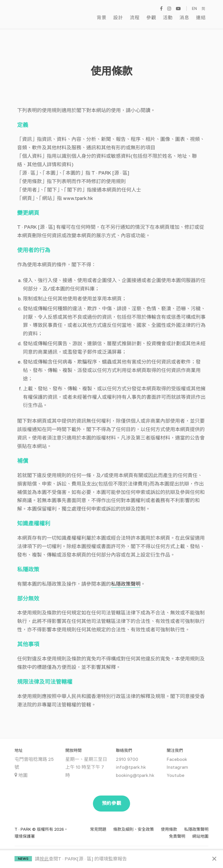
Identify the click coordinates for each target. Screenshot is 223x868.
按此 (44, 859)
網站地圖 (200, 829)
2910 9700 (127, 752)
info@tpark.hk (131, 760)
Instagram (177, 760)
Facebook (177, 752)
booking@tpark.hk (135, 768)
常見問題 (98, 822)
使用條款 (169, 822)
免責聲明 (177, 829)
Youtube (176, 768)
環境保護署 (25, 829)
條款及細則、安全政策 (134, 822)
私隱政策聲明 (126, 576)
